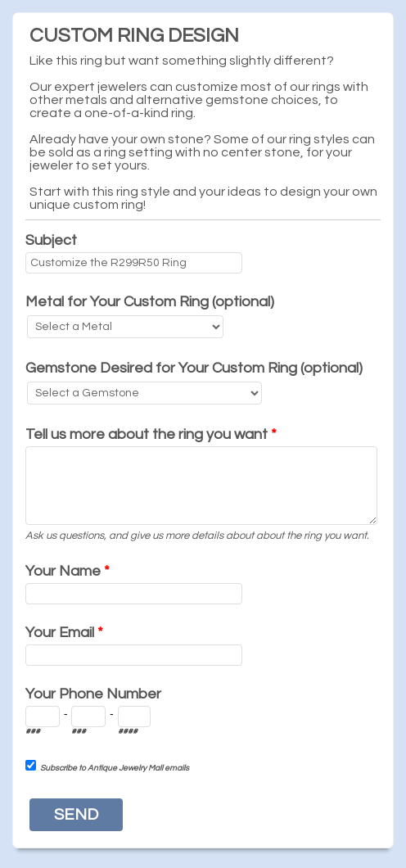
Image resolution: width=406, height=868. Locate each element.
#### (128, 731)
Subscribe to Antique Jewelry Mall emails (115, 768)
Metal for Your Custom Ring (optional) (150, 302)
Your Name (68, 571)
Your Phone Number (93, 694)
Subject (51, 240)
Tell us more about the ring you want (151, 434)
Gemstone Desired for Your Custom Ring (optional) (194, 368)
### (33, 731)
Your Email (64, 633)
